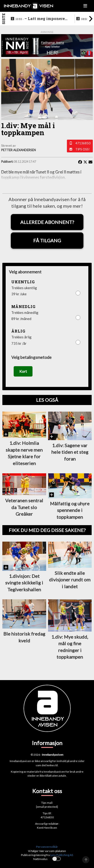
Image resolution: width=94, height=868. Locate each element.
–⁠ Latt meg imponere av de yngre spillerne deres (42, 19)
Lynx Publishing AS (62, 855)
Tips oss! (83, 149)
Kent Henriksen (47, 828)
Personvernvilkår (47, 847)
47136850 (83, 143)
